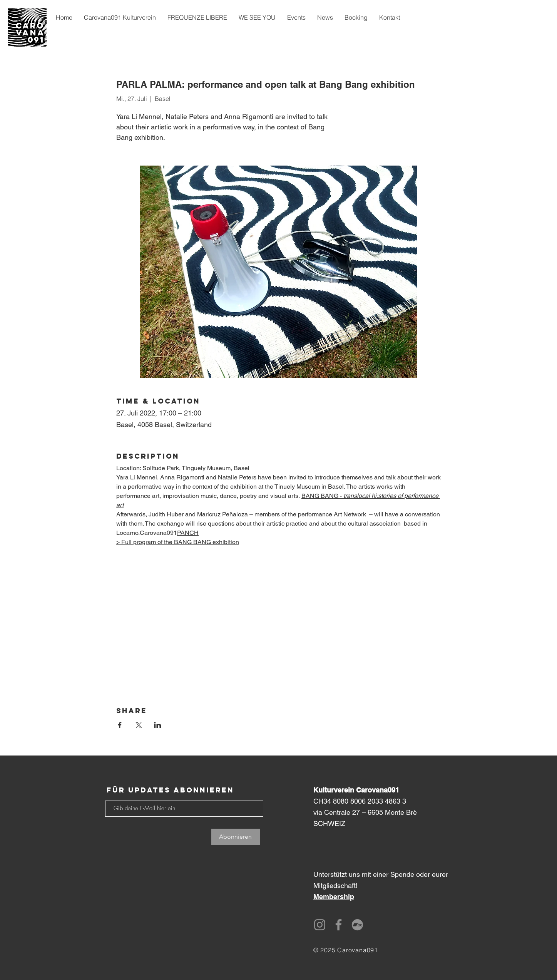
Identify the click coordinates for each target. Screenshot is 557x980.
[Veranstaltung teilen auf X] (139, 725)
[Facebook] (339, 925)
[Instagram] (320, 925)
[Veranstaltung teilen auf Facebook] (120, 725)
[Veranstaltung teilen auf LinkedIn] (158, 725)
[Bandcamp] (357, 925)
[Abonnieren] (236, 837)
